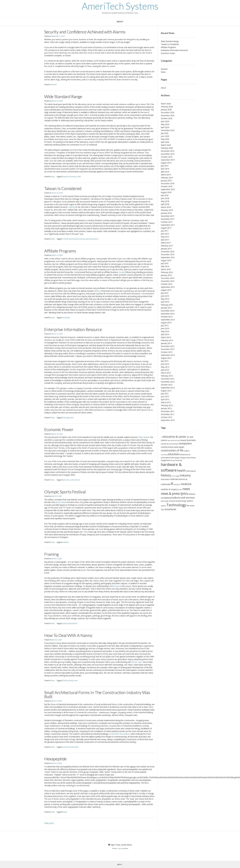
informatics (66, 480)
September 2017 (168, 225)
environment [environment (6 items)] (191, 458)
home (76, 681)
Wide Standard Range (63, 96)
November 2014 (168, 314)
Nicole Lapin (137, 662)
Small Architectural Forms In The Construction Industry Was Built (97, 694)
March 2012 (166, 402)
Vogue (120, 848)
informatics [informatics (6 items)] (165, 479)
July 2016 (165, 263)
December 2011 (168, 411)
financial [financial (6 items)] (179, 460)
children (65, 681)
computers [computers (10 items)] (185, 443)
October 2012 (167, 385)
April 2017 (165, 240)
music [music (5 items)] (180, 489)
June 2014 (165, 328)
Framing (51, 554)
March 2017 (166, 243)
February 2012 (167, 405)
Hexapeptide (55, 759)
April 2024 (165, 127)
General (54, 85)
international (75, 480)
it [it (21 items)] (172, 484)
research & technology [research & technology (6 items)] (177, 501)
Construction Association (119, 734)
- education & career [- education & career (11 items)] (174, 437)
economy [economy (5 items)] (164, 455)
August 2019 (166, 163)
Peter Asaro (143, 437)
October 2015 (167, 284)
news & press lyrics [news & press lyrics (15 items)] (174, 493)
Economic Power (59, 429)
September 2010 (168, 420)
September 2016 (168, 257)
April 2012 (165, 399)
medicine (65, 542)
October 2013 (167, 352)
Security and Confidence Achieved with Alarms (85, 32)
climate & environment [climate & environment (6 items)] (170, 444)
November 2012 (168, 382)
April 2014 (165, 334)
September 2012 (168, 388)
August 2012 (166, 391)
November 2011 (168, 414)
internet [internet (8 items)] (174, 479)
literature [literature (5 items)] (177, 484)
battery (97, 291)
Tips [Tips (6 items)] (163, 510)
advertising (66, 318)
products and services (70, 623)
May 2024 (165, 124)
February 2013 (167, 376)
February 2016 (167, 272)
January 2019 (166, 181)
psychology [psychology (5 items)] (164, 501)
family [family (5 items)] (173, 460)
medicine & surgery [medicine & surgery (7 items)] (169, 489)
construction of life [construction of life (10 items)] (172, 450)
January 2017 (166, 249)
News (53, 177)
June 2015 (165, 296)
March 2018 (166, 207)
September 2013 (168, 355)
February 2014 (167, 340)
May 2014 (165, 331)
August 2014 (166, 323)
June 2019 (165, 169)
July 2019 (165, 166)
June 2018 (165, 198)
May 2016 (165, 266)
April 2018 (165, 204)
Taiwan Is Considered (63, 188)
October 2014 (167, 317)
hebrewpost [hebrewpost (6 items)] (191, 471)
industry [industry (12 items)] (185, 475)
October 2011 (167, 417)
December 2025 (168, 112)
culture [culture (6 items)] (187, 451)
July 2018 (165, 195)
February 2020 (167, 148)
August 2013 (166, 358)
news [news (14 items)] (186, 489)
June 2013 (165, 364)
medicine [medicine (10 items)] (186, 484)
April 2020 (165, 142)
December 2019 (168, 151)
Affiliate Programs (60, 251)
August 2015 (166, 290)
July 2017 (165, 231)
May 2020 (165, 139)
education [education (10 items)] (174, 454)
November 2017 (168, 219)
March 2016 (166, 269)
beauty (65, 812)
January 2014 (166, 343)
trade (79, 177)
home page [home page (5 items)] (175, 476)
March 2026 (166, 104)
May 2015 (165, 299)
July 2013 (165, 361)
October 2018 (167, 186)
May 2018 (165, 201)
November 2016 (168, 254)
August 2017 (166, 228)
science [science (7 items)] (190, 501)
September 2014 (168, 320)
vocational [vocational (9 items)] (170, 509)
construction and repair (70, 747)
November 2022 (168, 130)
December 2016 (168, 252)
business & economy (69, 177)
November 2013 (168, 349)
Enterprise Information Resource (73, 329)
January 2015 (166, 308)
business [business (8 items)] (191, 440)
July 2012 (165, 394)
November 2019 (168, 154)
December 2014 (168, 311)
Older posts (49, 823)
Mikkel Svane (114, 586)
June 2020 (165, 136)
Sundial (122, 272)
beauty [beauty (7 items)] (183, 440)
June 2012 (165, 397)
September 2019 (168, 160)
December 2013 (168, 346)
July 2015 (165, 293)
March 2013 (166, 373)
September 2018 (168, 189)
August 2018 (166, 192)
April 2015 (165, 302)
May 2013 (165, 367)
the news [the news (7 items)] (191, 506)
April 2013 (165, 370)
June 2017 (165, 234)
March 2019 (166, 175)
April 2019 (165, 172)
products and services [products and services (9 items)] (182, 498)
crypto (71, 207)
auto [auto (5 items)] (169, 440)
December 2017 (168, 216)
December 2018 (168, 183)
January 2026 (166, 110)
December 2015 (168, 278)
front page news (68, 418)
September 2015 (168, 287)
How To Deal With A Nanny (68, 635)
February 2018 (167, 210)
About (120, 22)
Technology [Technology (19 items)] (176, 505)
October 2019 (167, 157)
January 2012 (166, 408)
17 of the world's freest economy (73, 239)
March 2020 (166, 145)
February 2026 (167, 107)
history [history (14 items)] (166, 475)
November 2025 (168, 115)
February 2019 (167, 178)
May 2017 (165, 237)
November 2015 (168, 281)
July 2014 (165, 325)
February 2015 (167, 305)
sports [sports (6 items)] (163, 506)
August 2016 (166, 260)
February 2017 (167, 246)
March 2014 (166, 337)
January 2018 (166, 213)
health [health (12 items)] (181, 470)
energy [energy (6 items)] (182, 458)
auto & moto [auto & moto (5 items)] (176, 440)
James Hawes (61, 502)
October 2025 (167, 118)
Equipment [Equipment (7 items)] (166, 460)
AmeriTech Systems (120, 6)
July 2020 (165, 133)
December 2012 (168, 379)
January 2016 (166, 275)
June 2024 (165, 121)
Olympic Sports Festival (65, 492)
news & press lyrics (92, 239)
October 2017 (167, 222)
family (71, 681)
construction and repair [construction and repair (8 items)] (173, 447)
